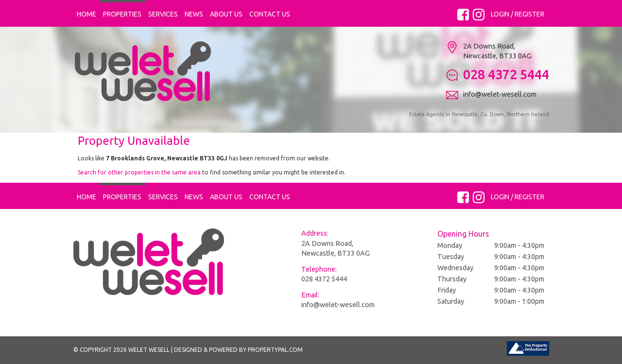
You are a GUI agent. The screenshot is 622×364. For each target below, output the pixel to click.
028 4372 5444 (324, 279)
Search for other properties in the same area (139, 172)
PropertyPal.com (275, 350)
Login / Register (518, 14)
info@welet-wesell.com (338, 305)
